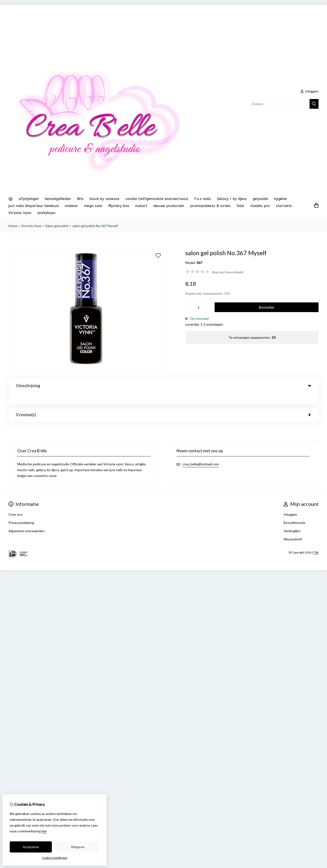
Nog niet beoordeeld (228, 272)
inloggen (310, 91)
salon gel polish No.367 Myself (95, 226)
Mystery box (119, 206)
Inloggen (290, 503)
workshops (46, 213)
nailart (141, 206)
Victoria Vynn (20, 213)
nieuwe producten (169, 206)
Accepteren (31, 847)
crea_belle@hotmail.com (201, 452)
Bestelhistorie (294, 511)
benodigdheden (58, 199)
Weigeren (78, 847)
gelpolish (260, 199)
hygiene (280, 199)
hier (44, 831)
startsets (284, 206)
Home (13, 226)
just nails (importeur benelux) (34, 206)
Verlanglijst (292, 519)
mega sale (93, 206)
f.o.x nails (203, 199)
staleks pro (260, 206)
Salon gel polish (57, 226)
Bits (80, 199)
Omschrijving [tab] (163, 386)
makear (71, 206)
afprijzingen (29, 199)
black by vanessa (105, 199)
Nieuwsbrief (293, 527)
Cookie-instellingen (55, 858)
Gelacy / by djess (232, 199)
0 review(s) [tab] (163, 403)
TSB (316, 541)
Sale (240, 206)
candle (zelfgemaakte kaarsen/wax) (157, 199)
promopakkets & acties (210, 206)
